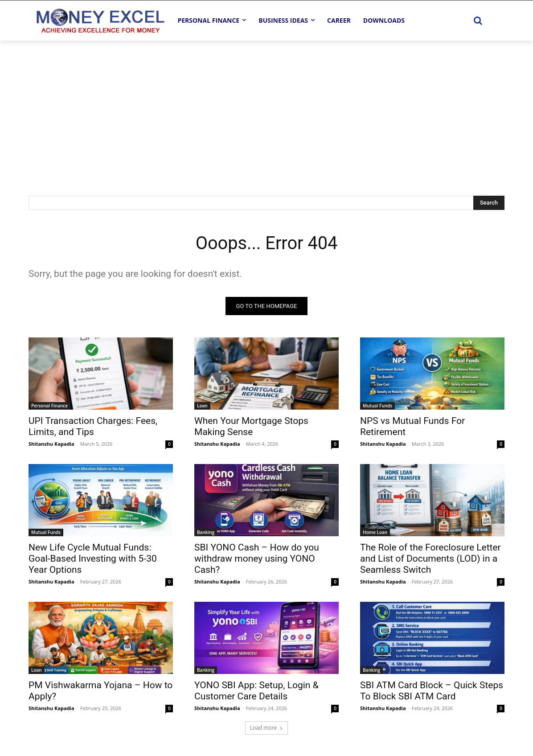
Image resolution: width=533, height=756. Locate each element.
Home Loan (375, 532)
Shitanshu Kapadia (51, 444)
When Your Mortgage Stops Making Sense (251, 426)
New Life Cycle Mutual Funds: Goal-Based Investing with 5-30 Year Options (93, 559)
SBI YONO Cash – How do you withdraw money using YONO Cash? (257, 559)
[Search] (489, 203)
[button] (478, 21)
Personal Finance (49, 406)
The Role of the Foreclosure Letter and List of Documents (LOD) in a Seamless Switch (430, 559)
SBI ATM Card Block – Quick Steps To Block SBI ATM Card (432, 691)
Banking (206, 532)
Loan (202, 406)
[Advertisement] (266, 107)
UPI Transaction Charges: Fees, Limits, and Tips (93, 426)
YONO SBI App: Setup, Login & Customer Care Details (256, 691)
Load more (267, 728)
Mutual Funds (377, 406)
